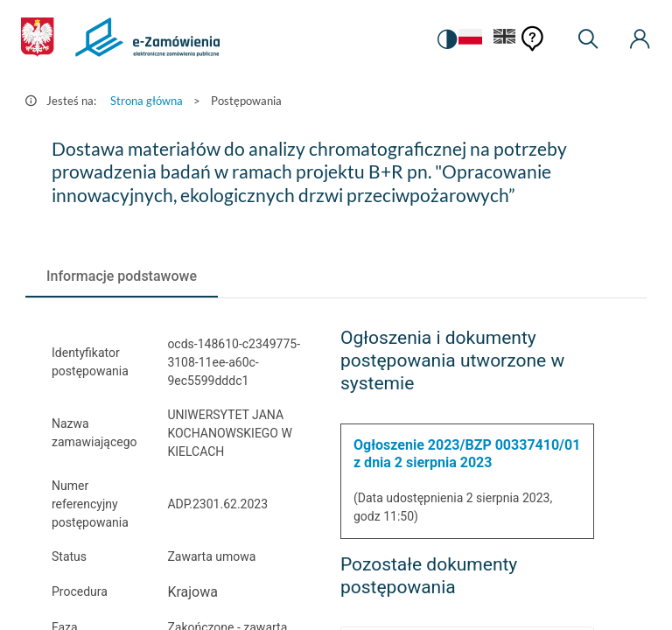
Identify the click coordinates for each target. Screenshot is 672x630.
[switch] (444, 39)
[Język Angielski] (505, 40)
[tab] (122, 276)
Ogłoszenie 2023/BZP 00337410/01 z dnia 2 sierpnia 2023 (467, 454)
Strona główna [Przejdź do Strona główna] (147, 101)
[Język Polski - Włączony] (468, 40)
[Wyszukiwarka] (588, 39)
